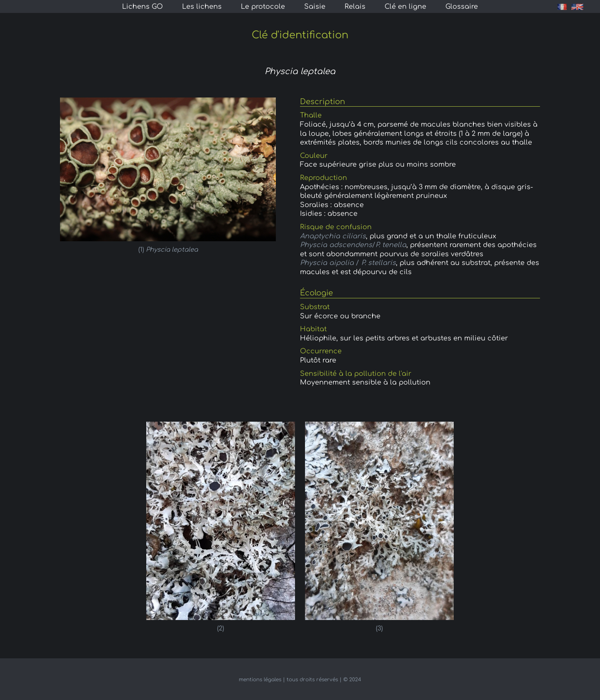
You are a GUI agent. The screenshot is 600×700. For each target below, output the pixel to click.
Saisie (315, 7)
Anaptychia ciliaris (333, 236)
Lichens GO (142, 7)
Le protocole (263, 7)
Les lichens (202, 7)
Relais (355, 7)
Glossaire (462, 7)
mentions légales (260, 680)
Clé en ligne (405, 7)
